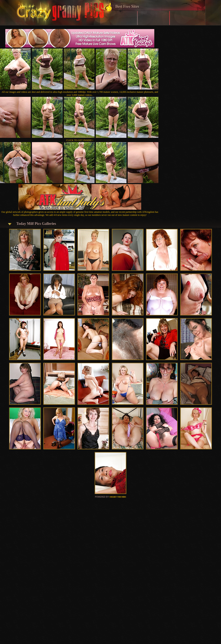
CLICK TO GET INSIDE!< (80, 140)
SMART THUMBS (118, 497)
